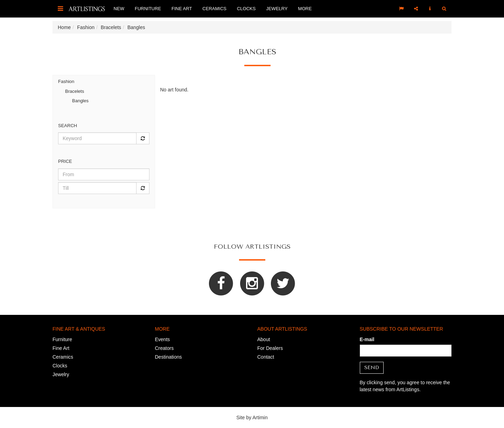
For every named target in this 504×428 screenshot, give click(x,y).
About (264, 339)
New (119, 9)
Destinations (169, 357)
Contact (266, 357)
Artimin (260, 417)
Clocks (246, 9)
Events (163, 339)
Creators (164, 348)
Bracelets (75, 91)
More (305, 9)
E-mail (367, 339)
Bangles (80, 101)
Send (372, 368)
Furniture (148, 9)
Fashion (66, 81)
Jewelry (277, 9)
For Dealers (270, 348)
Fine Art (182, 9)
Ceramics (214, 9)
